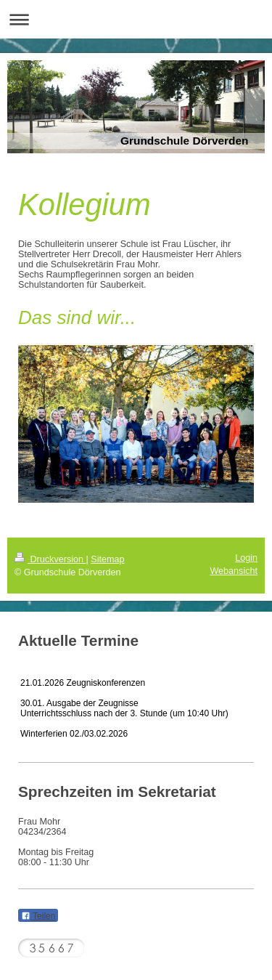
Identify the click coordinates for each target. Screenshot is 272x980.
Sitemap (107, 559)
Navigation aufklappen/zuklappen (136, 19)
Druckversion (50, 559)
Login (246, 558)
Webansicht (234, 571)
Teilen (38, 916)
